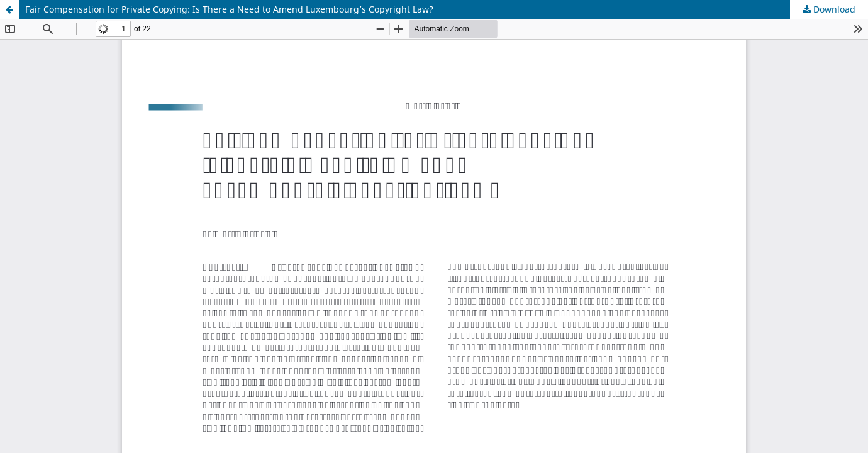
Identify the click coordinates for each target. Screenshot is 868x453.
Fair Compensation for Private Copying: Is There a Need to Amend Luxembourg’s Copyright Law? (229, 9)
